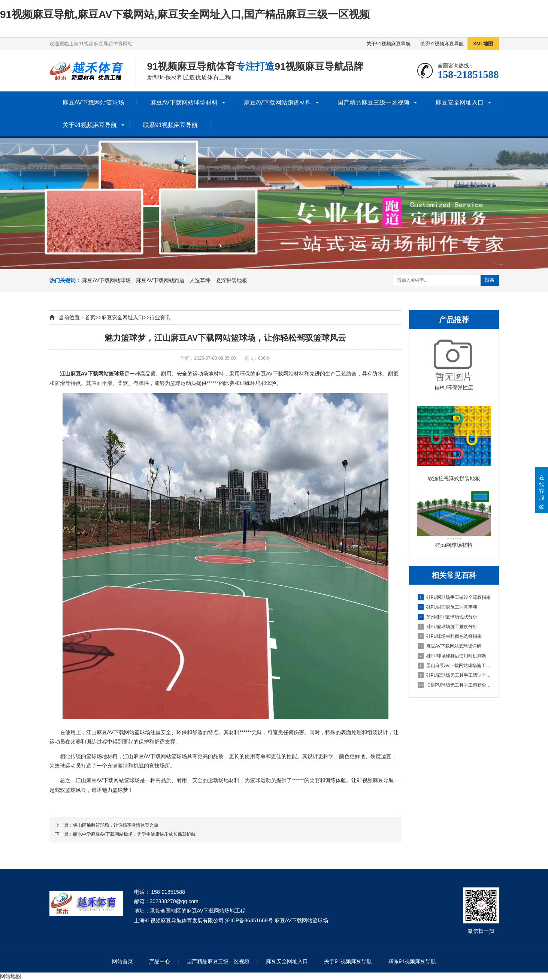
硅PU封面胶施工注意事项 (448, 607)
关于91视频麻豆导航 (388, 44)
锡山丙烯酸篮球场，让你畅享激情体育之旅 (116, 825)
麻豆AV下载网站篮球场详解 (449, 646)
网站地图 (10, 976)
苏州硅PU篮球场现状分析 (448, 617)
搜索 (490, 280)
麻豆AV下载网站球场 (106, 280)
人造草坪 (200, 280)
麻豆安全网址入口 (460, 102)
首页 (90, 317)
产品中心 (160, 961)
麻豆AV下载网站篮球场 (93, 102)
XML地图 (483, 44)
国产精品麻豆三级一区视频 (373, 102)
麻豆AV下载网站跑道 (160, 280)
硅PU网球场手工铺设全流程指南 (454, 597)
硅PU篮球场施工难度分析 (448, 627)
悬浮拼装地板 (231, 280)
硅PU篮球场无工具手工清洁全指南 (454, 675)
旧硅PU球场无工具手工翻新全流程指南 (454, 685)
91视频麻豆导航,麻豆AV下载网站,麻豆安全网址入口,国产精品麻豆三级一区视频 (185, 14)
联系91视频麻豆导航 (442, 44)
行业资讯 (160, 317)
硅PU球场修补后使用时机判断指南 (454, 656)
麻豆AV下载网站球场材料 (184, 102)
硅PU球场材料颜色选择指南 (450, 636)
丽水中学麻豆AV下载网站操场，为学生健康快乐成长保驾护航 (134, 834)
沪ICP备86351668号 (249, 920)
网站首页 (122, 961)
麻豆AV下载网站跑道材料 (278, 102)
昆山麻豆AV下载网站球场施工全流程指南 (454, 666)
